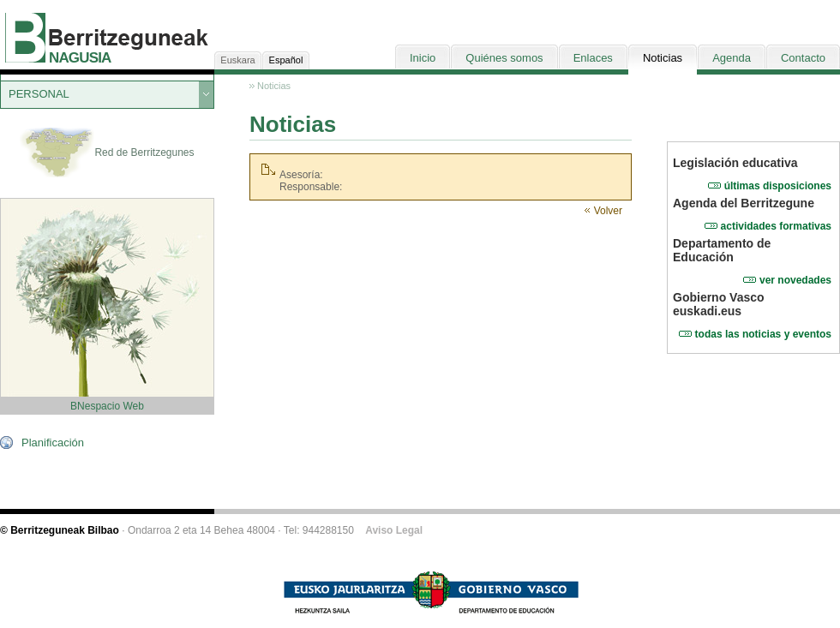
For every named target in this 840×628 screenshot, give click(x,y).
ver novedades (795, 280)
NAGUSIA (80, 58)
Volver (608, 211)
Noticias (274, 86)
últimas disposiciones (778, 186)
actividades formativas (776, 226)
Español (286, 60)
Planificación (53, 443)
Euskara (237, 60)
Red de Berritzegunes (107, 153)
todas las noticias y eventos (763, 334)
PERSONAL (39, 94)
